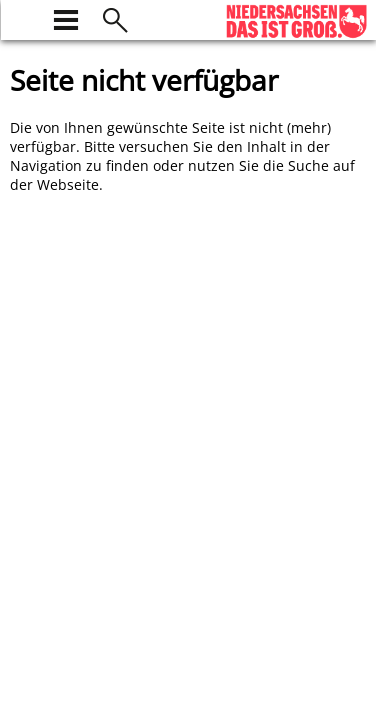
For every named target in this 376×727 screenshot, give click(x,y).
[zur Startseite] (22, 17)
